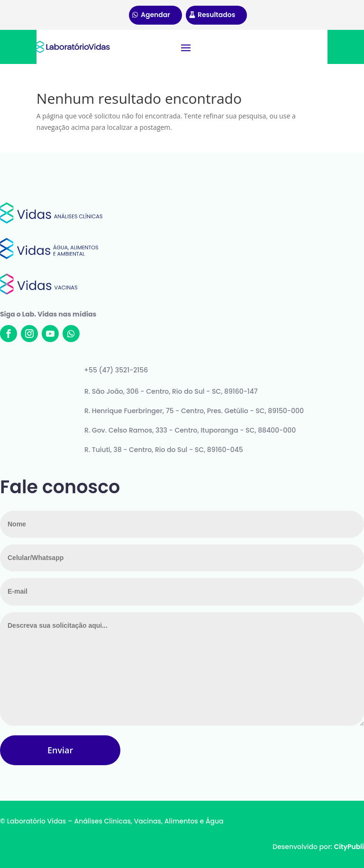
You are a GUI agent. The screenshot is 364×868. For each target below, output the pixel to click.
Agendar (155, 15)
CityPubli (349, 847)
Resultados (216, 15)
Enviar (60, 750)
